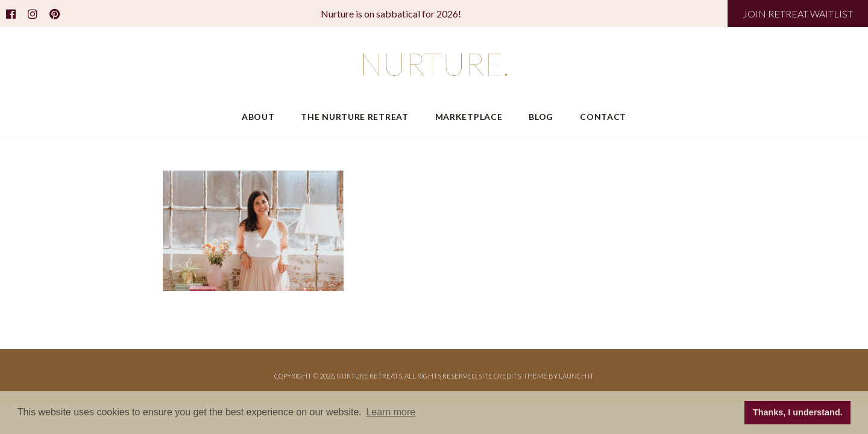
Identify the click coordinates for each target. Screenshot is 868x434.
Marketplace (469, 117)
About (258, 117)
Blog (541, 117)
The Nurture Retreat (354, 117)
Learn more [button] (391, 412)
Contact (603, 117)
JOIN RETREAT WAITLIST (798, 14)
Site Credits (500, 376)
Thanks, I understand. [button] (798, 412)
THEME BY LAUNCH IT (558, 376)
